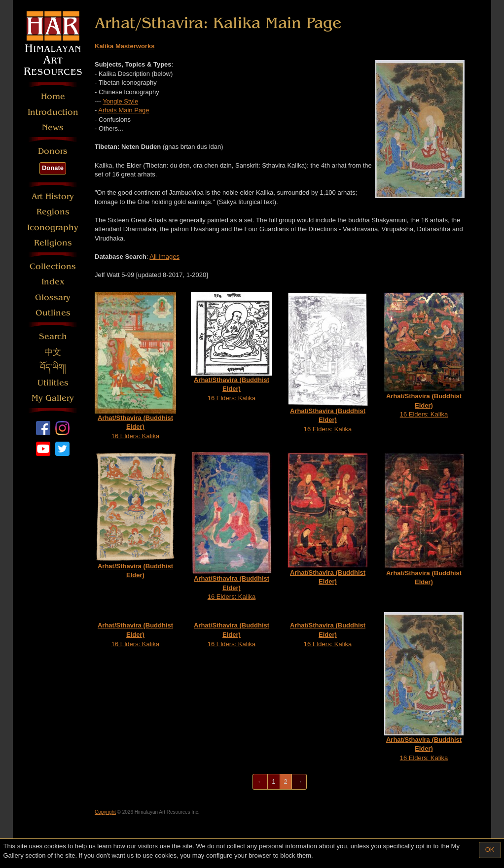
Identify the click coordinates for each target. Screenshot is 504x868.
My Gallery (53, 398)
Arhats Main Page (124, 110)
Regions (53, 212)
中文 (53, 352)
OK (490, 850)
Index (53, 282)
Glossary (53, 297)
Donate (53, 168)
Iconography (53, 227)
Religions (53, 243)
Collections (53, 266)
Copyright (105, 812)
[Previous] (260, 782)
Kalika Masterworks (125, 46)
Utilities (53, 383)
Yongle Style (120, 101)
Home (53, 96)
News (53, 127)
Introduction (53, 112)
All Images (164, 257)
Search (53, 336)
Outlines (53, 313)
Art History (53, 196)
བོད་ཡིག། (53, 367)
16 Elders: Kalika (135, 366)
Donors (53, 151)
